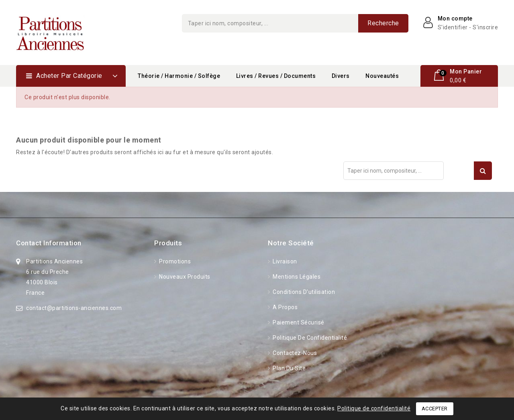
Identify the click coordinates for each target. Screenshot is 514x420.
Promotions (174, 261)
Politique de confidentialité (309, 338)
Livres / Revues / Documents (276, 76)
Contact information (49, 243)
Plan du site (289, 368)
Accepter (435, 409)
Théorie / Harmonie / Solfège (179, 76)
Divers (341, 76)
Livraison (284, 261)
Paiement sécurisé (298, 322)
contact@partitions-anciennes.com (74, 308)
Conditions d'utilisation (303, 292)
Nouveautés (382, 76)
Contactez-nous (294, 353)
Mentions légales (296, 277)
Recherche (383, 23)
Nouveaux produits (184, 277)
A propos (285, 307)
